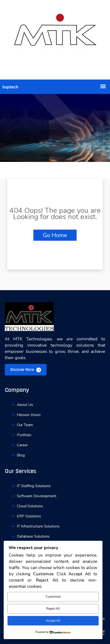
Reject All (53, 609)
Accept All (53, 621)
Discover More (26, 370)
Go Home (55, 235)
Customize (53, 597)
